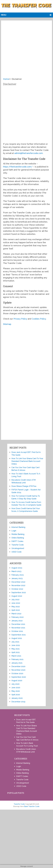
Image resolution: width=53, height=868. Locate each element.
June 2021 (16, 645)
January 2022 (17, 621)
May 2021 (16, 649)
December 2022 (18, 582)
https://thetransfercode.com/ (18, 167)
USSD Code (16, 552)
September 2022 (19, 593)
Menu (4, 15)
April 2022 (16, 610)
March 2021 (16, 656)
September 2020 (19, 677)
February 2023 (17, 575)
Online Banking (18, 538)
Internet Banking (18, 527)
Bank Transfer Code (32, 806)
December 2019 (18, 702)
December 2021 (18, 624)
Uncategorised (18, 548)
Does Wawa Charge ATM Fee (24, 486)
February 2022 (17, 617)
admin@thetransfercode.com (29, 153)
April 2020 (16, 695)
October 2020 (17, 673)
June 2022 (16, 603)
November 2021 (18, 628)
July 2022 (15, 600)
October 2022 (17, 589)
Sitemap (7, 324)
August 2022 (17, 596)
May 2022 (16, 607)
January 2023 (17, 578)
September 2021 (19, 635)
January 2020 (17, 698)
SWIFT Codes (17, 541)
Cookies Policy (39, 319)
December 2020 (18, 666)
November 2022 (18, 585)
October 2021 (17, 631)
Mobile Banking (18, 534)
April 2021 (16, 652)
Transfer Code (18, 545)
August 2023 (17, 568)
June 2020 (16, 688)
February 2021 (17, 659)
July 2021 (15, 642)
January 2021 (17, 663)
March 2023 (16, 571)
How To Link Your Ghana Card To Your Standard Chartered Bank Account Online (27, 461)
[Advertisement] (26, 50)
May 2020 (16, 691)
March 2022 (16, 614)
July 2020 (15, 684)
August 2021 (17, 638)
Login (14, 531)
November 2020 (18, 670)
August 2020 (17, 681)
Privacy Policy (20, 319)
